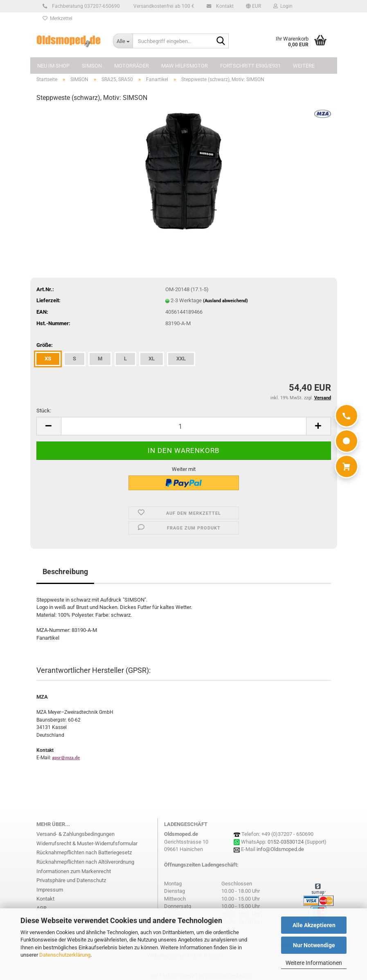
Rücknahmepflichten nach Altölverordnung (85, 862)
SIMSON (92, 66)
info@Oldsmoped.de (280, 849)
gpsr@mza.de (66, 758)
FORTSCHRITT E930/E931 (250, 66)
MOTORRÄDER (132, 66)
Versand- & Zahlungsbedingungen (75, 834)
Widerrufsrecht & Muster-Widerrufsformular (87, 843)
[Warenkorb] (347, 466)
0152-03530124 (286, 842)
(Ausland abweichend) (225, 301)
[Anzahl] (184, 426)
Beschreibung (65, 571)
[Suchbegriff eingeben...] (123, 41)
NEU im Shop (53, 66)
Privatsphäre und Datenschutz (71, 880)
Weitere (304, 66)
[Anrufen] (347, 416)
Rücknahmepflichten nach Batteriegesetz (84, 852)
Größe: (45, 345)
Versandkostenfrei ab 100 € (163, 6)
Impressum (50, 890)
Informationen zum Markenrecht (74, 871)
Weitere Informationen (314, 963)
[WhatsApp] (347, 441)
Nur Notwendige (314, 945)
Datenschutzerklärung (65, 955)
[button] (253, 6)
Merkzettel (57, 18)
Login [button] (283, 6)
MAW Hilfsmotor (185, 66)
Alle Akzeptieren (314, 925)
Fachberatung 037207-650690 (85, 6)
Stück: (44, 411)
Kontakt (224, 6)
